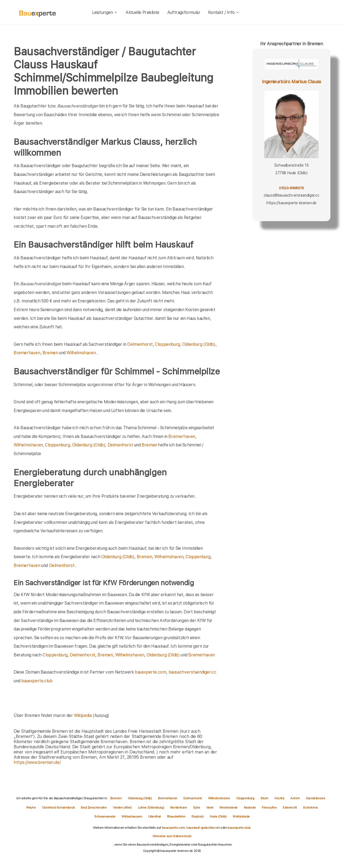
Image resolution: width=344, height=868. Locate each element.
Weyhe (31, 807)
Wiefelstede (241, 816)
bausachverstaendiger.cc (193, 672)
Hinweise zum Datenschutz (172, 836)
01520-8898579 (291, 188)
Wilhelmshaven (81, 353)
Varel (210, 807)
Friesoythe (270, 807)
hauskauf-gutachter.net (203, 828)
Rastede (250, 807)
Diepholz (198, 816)
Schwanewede (105, 816)
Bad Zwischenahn (94, 807)
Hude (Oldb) (218, 816)
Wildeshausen (132, 816)
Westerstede (229, 807)
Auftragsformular (184, 12)
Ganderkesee (316, 798)
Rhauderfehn (176, 816)
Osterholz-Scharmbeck (59, 807)
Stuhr (265, 798)
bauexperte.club (37, 681)
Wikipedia (83, 715)
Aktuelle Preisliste (142, 12)
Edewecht (290, 807)
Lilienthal (155, 816)
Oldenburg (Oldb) (199, 344)
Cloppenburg (168, 344)
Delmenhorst (140, 344)
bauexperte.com (150, 672)
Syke (197, 807)
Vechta (280, 798)
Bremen (50, 353)
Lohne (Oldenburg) (151, 807)
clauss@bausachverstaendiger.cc (292, 195)
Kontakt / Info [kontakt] (224, 12)
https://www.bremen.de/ (37, 762)
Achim (295, 798)
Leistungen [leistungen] (105, 12)
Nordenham (179, 807)
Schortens (310, 807)
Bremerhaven (27, 353)
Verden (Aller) (123, 807)
